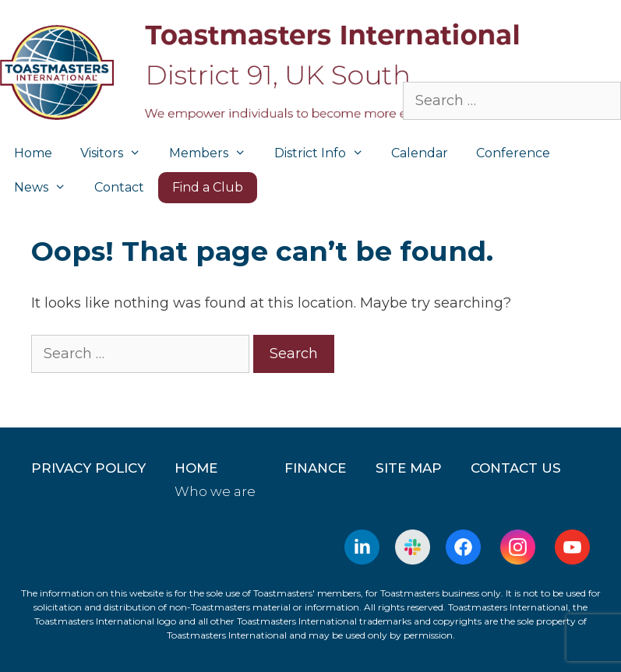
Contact (119, 187)
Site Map (409, 468)
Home (33, 153)
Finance (315, 468)
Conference (513, 153)
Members (215, 153)
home (196, 468)
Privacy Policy (88, 468)
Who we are (215, 491)
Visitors (118, 153)
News (47, 188)
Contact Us (516, 468)
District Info (326, 153)
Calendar (420, 153)
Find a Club (208, 187)
